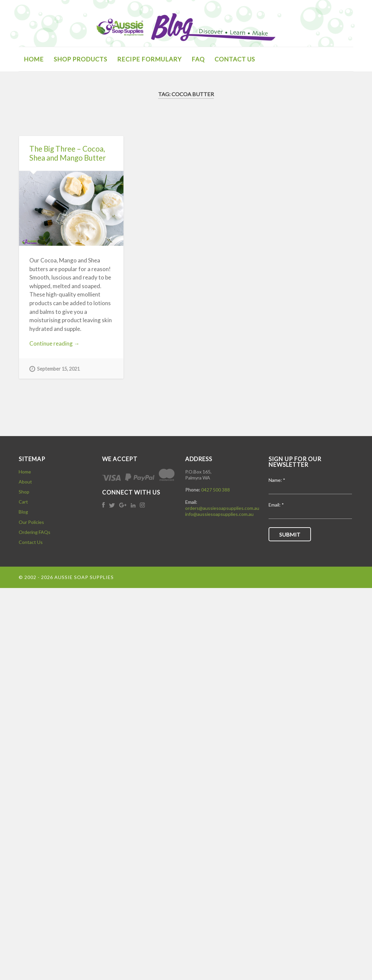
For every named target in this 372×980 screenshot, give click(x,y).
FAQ (198, 59)
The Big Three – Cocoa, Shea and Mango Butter (68, 153)
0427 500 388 (216, 490)
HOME (34, 59)
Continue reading (61, 344)
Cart (23, 502)
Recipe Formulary (149, 59)
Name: (277, 480)
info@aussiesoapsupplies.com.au (219, 514)
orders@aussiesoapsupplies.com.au (222, 508)
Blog (23, 512)
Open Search (347, 58)
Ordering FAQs (35, 532)
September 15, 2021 (55, 369)
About (25, 482)
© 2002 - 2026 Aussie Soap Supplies (66, 577)
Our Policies (31, 522)
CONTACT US (235, 59)
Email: (276, 505)
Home (25, 472)
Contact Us (31, 542)
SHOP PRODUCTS (80, 59)
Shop (24, 492)
